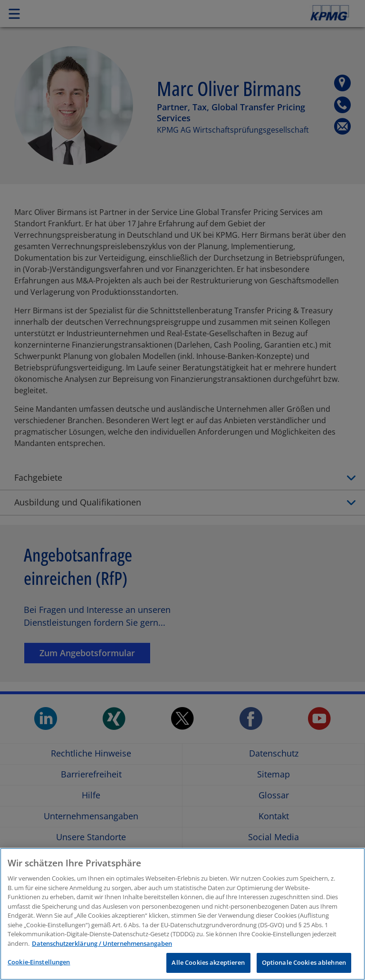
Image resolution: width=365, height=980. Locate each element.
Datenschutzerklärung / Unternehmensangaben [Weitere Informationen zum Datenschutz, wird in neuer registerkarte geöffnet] (102, 943)
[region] (182, 914)
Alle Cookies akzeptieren (208, 962)
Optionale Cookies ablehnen (304, 962)
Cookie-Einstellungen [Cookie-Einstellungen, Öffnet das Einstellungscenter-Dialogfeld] (39, 962)
